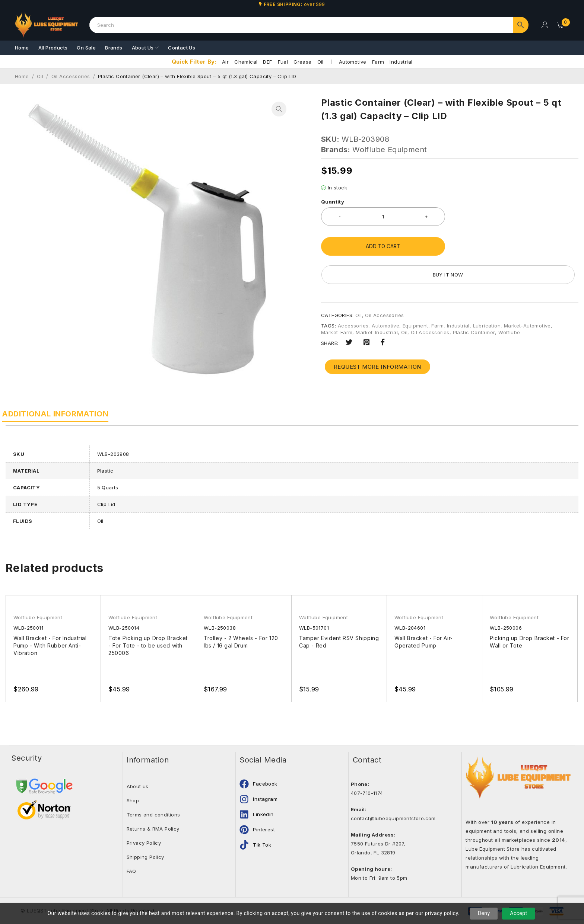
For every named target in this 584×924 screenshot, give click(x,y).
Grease (302, 62)
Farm (378, 62)
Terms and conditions (153, 815)
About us (138, 786)
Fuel (283, 62)
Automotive (353, 62)
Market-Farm (337, 304)
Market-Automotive (527, 297)
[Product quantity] (383, 217)
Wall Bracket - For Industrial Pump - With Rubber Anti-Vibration (51, 645)
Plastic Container (474, 304)
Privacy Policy (144, 843)
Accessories (353, 297)
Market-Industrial (377, 304)
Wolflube (509, 304)
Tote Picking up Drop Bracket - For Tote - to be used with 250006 (144, 645)
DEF (267, 62)
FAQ (131, 871)
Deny (484, 913)
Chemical (246, 62)
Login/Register (544, 25)
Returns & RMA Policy (153, 829)
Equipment (415, 297)
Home (22, 76)
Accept (518, 913)
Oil (320, 62)
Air (225, 62)
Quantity (333, 202)
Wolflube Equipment (390, 150)
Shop (133, 800)
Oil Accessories (71, 76)
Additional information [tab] (59, 414)
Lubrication (487, 297)
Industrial (401, 62)
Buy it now (516, 246)
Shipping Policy (145, 857)
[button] (279, 109)
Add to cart (383, 246)
